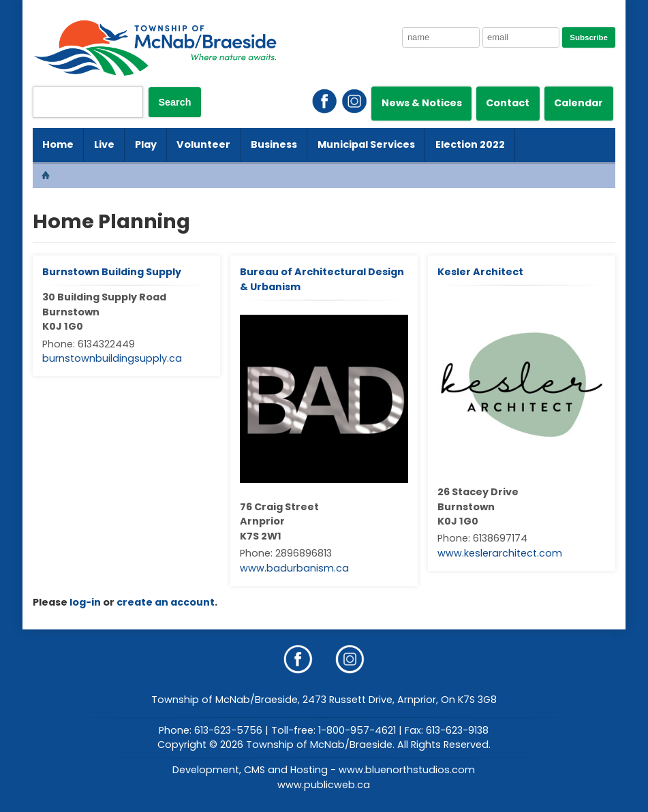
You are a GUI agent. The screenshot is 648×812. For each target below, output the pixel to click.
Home (58, 144)
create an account (166, 602)
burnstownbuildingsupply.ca (112, 358)
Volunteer (203, 144)
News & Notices (422, 103)
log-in (85, 602)
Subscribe (589, 37)
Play (146, 144)
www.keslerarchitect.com (500, 553)
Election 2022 (470, 144)
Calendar (578, 103)
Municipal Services (366, 144)
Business (274, 144)
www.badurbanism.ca (294, 568)
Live (104, 144)
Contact (508, 103)
